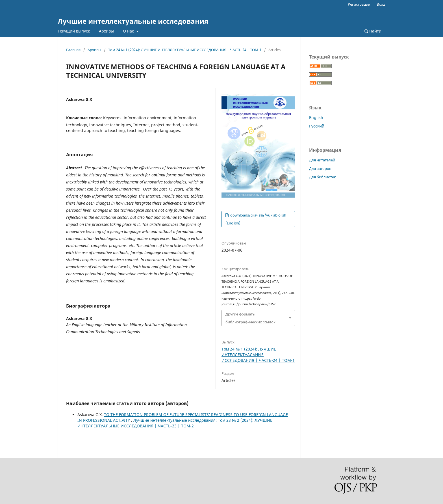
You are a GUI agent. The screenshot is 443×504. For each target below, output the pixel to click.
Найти (373, 31)
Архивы (106, 31)
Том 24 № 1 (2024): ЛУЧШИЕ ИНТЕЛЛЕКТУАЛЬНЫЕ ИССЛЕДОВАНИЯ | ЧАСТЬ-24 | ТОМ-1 (185, 50)
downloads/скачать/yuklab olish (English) (256, 219)
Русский (317, 126)
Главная (73, 50)
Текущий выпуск (74, 31)
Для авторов (320, 168)
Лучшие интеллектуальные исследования (133, 21)
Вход (381, 4)
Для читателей (322, 160)
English (316, 117)
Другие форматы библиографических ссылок (250, 318)
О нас (129, 31)
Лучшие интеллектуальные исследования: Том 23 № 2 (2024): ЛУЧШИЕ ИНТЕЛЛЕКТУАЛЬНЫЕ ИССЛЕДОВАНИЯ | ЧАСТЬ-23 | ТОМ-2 (175, 423)
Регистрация (359, 4)
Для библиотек (323, 177)
